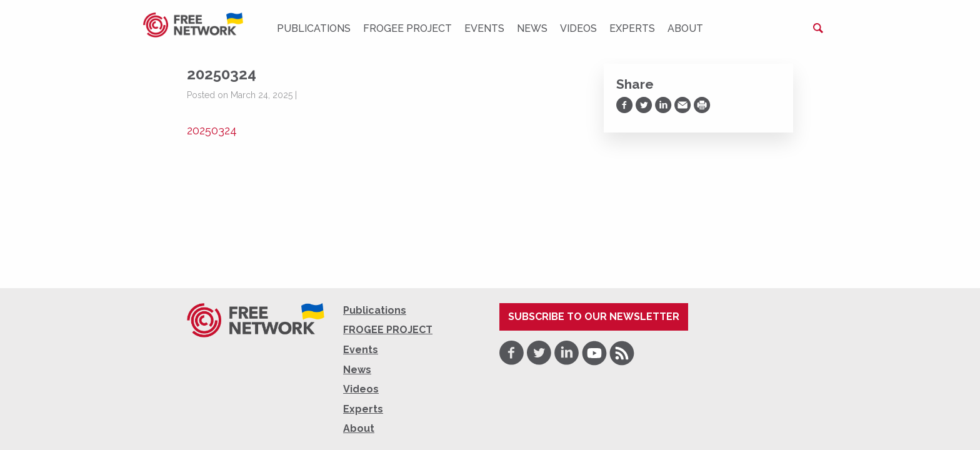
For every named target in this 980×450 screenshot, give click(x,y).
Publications (314, 28)
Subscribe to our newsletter (594, 317)
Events (484, 28)
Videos (578, 28)
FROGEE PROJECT (407, 28)
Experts (632, 28)
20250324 (212, 130)
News (532, 28)
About (685, 28)
